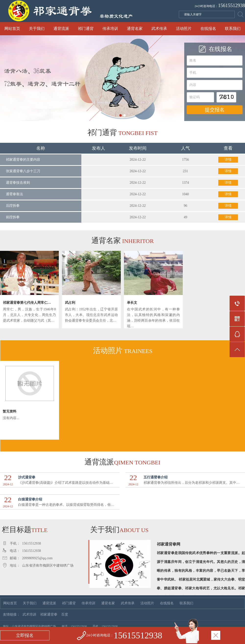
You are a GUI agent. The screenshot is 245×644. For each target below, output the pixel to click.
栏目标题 (24, 529)
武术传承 (159, 29)
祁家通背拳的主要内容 (23, 160)
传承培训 (110, 29)
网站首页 (12, 29)
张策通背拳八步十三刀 (23, 171)
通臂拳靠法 (14, 194)
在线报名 (208, 29)
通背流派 (61, 29)
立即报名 (25, 635)
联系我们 (233, 29)
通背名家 (135, 29)
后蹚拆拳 (13, 206)
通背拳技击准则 (18, 183)
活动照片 (184, 29)
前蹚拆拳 (13, 217)
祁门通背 (86, 29)
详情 (228, 160)
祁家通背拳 (49, 614)
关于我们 (37, 29)
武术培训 (29, 614)
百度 (65, 614)
